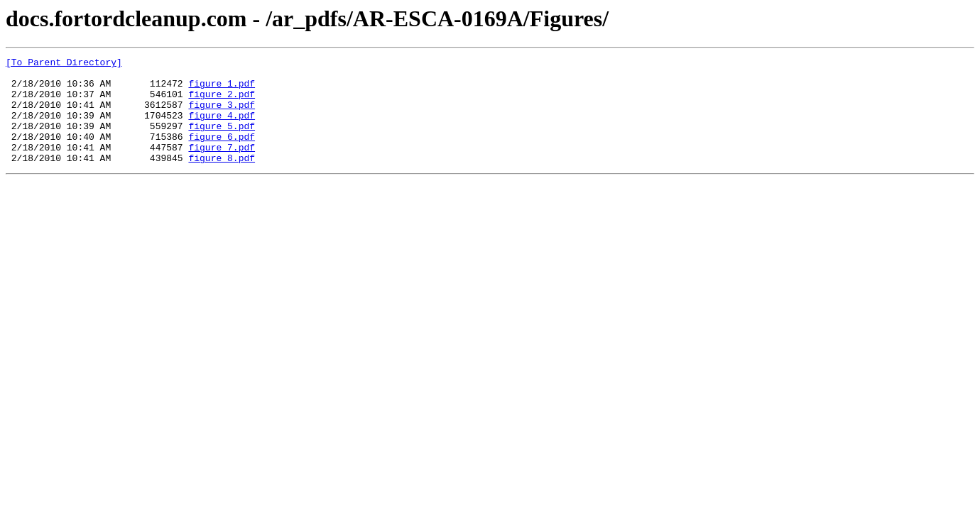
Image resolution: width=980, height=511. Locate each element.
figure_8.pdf (222, 179)
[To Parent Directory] (64, 64)
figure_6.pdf (222, 153)
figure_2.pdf (222, 102)
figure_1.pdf (222, 89)
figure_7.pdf (222, 166)
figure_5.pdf (222, 141)
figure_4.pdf (222, 128)
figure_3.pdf (222, 115)
